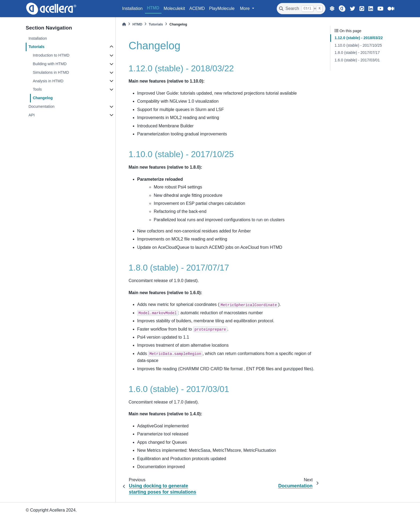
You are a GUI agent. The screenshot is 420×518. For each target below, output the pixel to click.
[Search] (301, 9)
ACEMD (197, 8)
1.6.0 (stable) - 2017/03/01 (357, 60)
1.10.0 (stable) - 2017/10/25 (358, 45)
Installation (132, 8)
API (31, 115)
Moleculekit (174, 8)
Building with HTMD (50, 64)
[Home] (124, 24)
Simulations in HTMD (51, 72)
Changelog (43, 98)
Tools (37, 89)
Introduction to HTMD (51, 55)
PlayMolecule (222, 8)
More (245, 8)
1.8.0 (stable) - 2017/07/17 (357, 53)
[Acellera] (342, 9)
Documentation (41, 106)
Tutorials (36, 47)
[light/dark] (332, 9)
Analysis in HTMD (48, 81)
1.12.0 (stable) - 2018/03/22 (359, 38)
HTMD (153, 8)
